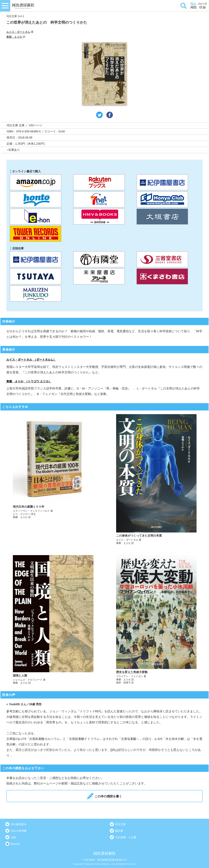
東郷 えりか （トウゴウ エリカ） (29, 381)
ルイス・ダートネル (18, 32)
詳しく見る (53, 479)
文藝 (13, 837)
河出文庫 (120, 824)
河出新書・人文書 (126, 837)
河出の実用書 (19, 831)
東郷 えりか (14, 37)
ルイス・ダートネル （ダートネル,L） (31, 360)
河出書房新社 (19, 824)
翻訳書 (119, 831)
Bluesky (15, 844)
